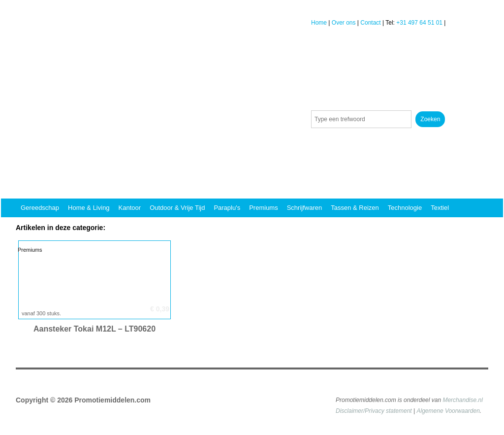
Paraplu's (227, 208)
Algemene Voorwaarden (448, 411)
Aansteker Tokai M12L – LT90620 (94, 329)
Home (319, 23)
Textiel (440, 208)
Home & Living (89, 208)
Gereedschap (40, 208)
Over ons (344, 23)
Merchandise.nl (462, 400)
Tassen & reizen (355, 208)
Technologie (405, 208)
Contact (370, 23)
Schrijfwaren (305, 208)
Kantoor (130, 208)
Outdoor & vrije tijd (177, 208)
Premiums (264, 208)
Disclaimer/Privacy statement (374, 411)
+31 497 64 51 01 (419, 23)
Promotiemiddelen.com (112, 400)
